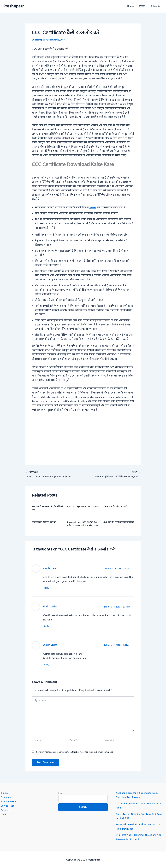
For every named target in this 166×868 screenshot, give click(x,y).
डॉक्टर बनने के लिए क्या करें (115, 507)
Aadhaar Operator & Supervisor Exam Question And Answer (137, 795)
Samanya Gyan (9, 802)
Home (130, 6)
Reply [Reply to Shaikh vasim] (47, 627)
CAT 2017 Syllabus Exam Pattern (83, 507)
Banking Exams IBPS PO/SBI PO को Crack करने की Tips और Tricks (83, 524)
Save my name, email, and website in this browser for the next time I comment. (75, 753)
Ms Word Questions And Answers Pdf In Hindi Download (139, 827)
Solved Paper (8, 806)
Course (5, 793)
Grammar (6, 798)
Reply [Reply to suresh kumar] (47, 588)
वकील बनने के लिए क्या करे (44, 523)
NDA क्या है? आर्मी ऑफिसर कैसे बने (118, 523)
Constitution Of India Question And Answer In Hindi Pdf (136, 816)
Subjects (155, 6)
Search (62, 793)
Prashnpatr (14, 6)
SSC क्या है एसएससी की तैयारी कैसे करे (47, 509)
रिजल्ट (142, 6)
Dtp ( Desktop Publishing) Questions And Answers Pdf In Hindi (139, 837)
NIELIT (93, 208)
